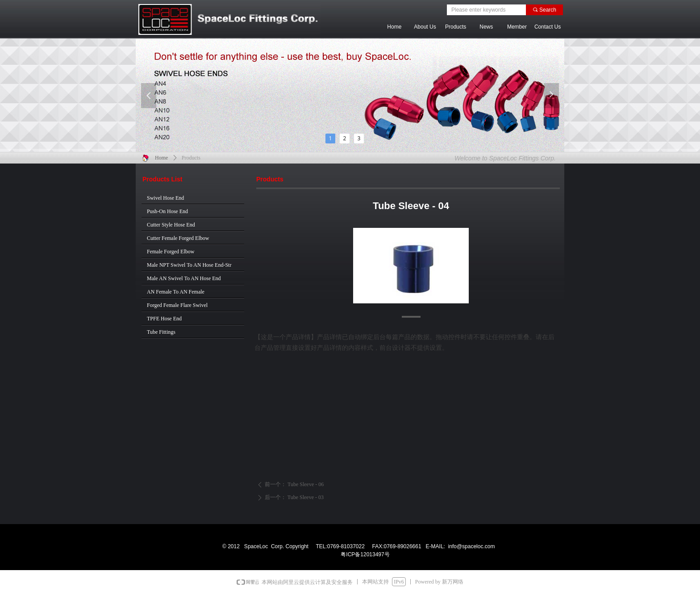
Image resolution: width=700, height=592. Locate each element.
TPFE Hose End (164, 319)
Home (161, 158)
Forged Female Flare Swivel (177, 305)
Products (191, 158)
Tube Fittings (161, 332)
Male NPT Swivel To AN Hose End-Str (189, 265)
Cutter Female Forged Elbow (178, 238)
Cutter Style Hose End (171, 225)
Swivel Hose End (165, 198)
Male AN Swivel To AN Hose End (184, 278)
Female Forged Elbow (171, 252)
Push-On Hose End (167, 211)
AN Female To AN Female (176, 292)
